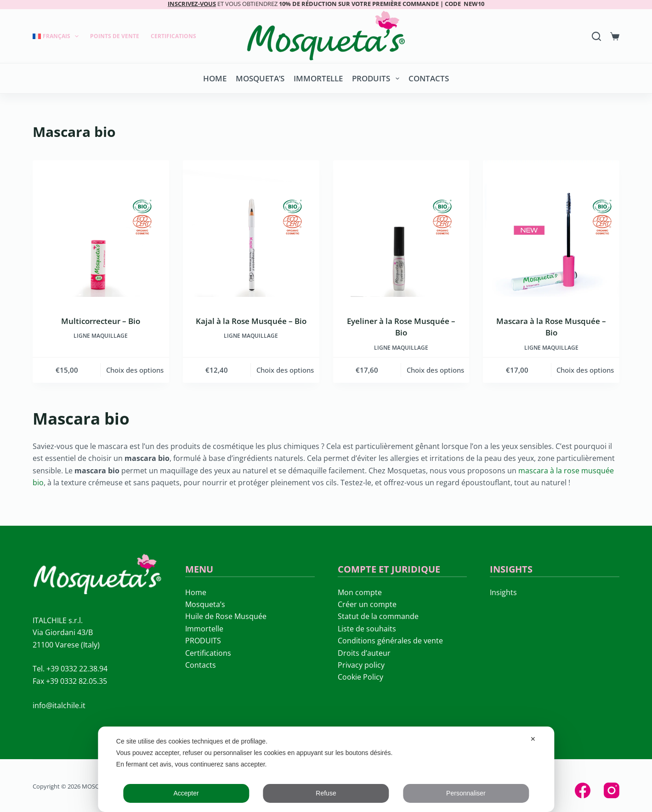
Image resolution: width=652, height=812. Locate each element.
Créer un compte (367, 604)
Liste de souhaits (367, 629)
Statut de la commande (378, 616)
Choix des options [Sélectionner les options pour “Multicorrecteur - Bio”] (135, 370)
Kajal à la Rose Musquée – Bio (251, 321)
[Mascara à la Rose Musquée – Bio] (551, 229)
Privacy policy (361, 665)
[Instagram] (612, 790)
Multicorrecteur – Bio (101, 321)
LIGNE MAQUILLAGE (101, 336)
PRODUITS (377, 79)
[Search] (596, 36)
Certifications (173, 36)
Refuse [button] (326, 793)
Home (215, 78)
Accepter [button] (186, 793)
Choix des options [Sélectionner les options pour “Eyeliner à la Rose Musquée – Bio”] (435, 370)
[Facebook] (583, 790)
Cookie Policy (360, 677)
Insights (503, 592)
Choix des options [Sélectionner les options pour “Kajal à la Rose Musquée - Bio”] (285, 370)
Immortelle (318, 78)
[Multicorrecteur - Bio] (101, 229)
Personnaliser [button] (466, 793)
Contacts (429, 78)
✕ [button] (533, 739)
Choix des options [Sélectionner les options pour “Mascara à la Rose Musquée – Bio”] (585, 370)
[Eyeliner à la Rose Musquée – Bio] (401, 229)
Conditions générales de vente (390, 641)
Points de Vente (115, 36)
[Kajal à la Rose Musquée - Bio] (251, 229)
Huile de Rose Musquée (226, 616)
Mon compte (360, 592)
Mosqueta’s (260, 78)
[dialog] (326, 769)
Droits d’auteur (364, 653)
